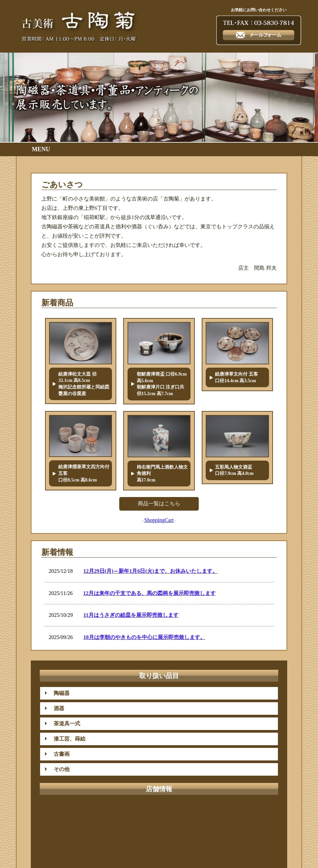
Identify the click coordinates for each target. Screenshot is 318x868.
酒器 (56, 708)
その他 (59, 769)
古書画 (59, 754)
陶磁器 (59, 693)
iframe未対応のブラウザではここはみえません (159, 601)
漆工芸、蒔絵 (67, 739)
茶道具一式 (64, 724)
